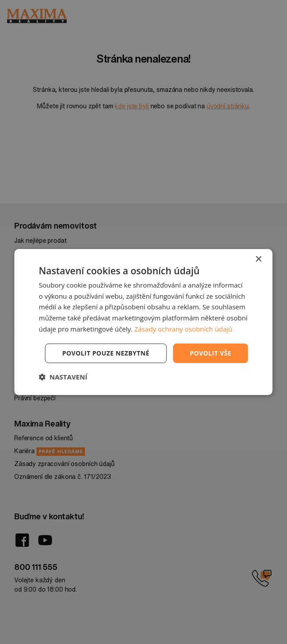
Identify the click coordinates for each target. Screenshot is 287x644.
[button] (63, 377)
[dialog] (143, 322)
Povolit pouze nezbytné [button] (106, 353)
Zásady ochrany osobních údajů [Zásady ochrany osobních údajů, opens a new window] (183, 329)
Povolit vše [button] (211, 353)
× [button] (258, 259)
